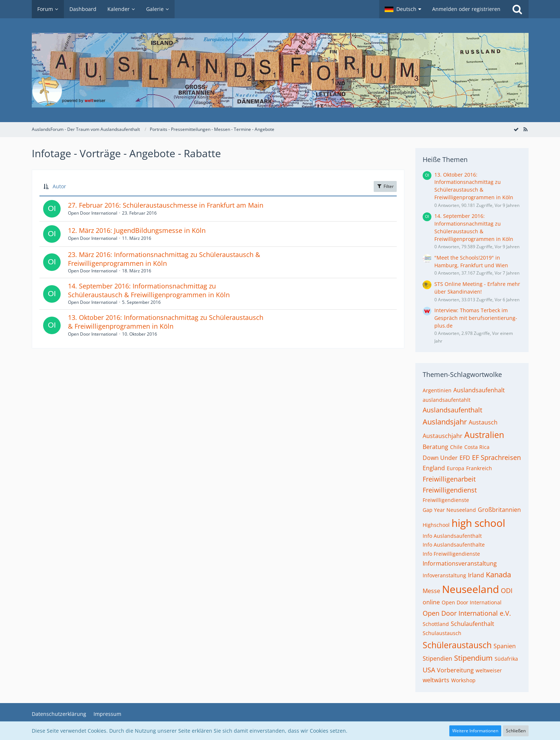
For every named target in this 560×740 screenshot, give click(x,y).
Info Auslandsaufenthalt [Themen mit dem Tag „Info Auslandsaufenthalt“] (452, 536)
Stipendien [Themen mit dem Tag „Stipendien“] (437, 658)
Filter (385, 186)
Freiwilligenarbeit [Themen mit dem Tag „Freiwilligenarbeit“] (449, 479)
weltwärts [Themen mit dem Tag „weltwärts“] (436, 680)
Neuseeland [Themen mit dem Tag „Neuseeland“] (471, 589)
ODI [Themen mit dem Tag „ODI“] (507, 590)
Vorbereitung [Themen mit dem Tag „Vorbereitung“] (455, 670)
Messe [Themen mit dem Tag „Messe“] (431, 591)
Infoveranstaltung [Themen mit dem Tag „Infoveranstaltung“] (444, 575)
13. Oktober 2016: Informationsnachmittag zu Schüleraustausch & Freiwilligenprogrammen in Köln (166, 322)
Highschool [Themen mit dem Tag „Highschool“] (436, 525)
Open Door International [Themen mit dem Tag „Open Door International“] (472, 602)
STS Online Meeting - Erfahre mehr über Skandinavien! (477, 288)
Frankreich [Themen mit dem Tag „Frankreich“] (479, 468)
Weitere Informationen (475, 731)
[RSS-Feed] (526, 129)
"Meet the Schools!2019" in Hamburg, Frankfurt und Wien (471, 261)
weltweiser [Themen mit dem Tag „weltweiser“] (489, 670)
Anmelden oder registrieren (466, 9)
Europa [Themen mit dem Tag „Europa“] (456, 468)
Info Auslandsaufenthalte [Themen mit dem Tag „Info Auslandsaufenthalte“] (454, 545)
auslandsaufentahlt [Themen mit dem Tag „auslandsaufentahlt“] (447, 400)
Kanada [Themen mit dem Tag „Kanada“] (498, 575)
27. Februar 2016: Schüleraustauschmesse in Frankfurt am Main (166, 205)
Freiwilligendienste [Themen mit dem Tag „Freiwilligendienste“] (446, 500)
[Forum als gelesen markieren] (516, 129)
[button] (403, 9)
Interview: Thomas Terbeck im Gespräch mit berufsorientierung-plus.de (476, 318)
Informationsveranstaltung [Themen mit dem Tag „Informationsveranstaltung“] (460, 563)
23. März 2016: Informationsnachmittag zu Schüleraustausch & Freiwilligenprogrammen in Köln (164, 259)
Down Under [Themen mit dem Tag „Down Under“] (440, 458)
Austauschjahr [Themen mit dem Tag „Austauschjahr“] (443, 436)
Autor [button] (59, 186)
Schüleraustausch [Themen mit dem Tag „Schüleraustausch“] (457, 645)
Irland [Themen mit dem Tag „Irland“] (476, 575)
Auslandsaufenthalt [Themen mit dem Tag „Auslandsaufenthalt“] (452, 410)
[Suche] (517, 9)
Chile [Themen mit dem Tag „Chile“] (456, 447)
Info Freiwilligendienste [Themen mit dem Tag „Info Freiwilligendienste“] (451, 554)
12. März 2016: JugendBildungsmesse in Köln (137, 230)
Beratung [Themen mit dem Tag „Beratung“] (435, 447)
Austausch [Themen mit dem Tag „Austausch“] (483, 422)
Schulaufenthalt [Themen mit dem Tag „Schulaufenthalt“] (473, 624)
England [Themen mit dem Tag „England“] (434, 468)
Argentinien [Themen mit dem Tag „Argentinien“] (437, 390)
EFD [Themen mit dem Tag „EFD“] (465, 458)
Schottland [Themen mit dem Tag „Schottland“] (436, 624)
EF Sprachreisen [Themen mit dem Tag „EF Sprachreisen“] (496, 457)
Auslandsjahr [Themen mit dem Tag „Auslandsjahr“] (445, 422)
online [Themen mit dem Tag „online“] (431, 602)
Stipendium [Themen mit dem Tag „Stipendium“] (473, 658)
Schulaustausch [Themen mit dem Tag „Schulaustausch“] (442, 633)
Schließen (516, 731)
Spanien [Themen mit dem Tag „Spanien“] (505, 646)
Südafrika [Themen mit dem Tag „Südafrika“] (506, 659)
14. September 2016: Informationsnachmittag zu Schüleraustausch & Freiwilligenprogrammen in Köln (149, 290)
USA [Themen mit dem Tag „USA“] (429, 670)
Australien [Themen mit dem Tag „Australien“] (484, 435)
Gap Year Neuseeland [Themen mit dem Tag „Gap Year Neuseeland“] (449, 510)
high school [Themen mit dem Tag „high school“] (478, 523)
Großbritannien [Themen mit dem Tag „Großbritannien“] (499, 510)
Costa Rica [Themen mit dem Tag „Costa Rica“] (477, 447)
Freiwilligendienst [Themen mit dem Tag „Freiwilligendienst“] (450, 490)
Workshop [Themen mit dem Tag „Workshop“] (463, 680)
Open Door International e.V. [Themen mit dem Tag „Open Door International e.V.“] (467, 613)
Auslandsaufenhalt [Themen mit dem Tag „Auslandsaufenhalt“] (479, 390)
